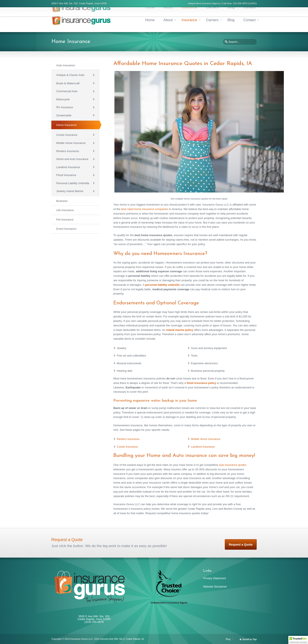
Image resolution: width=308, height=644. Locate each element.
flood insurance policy (201, 383)
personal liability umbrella (162, 285)
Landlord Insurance (203, 447)
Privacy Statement (215, 578)
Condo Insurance (127, 447)
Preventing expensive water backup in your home (155, 401)
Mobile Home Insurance (206, 439)
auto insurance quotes (233, 465)
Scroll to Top (250, 639)
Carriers (212, 20)
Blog (231, 20)
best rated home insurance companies (145, 209)
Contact (250, 20)
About (168, 20)
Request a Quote (241, 545)
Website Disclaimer (215, 587)
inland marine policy (180, 330)
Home (150, 20)
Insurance (189, 20)
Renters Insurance (128, 439)
